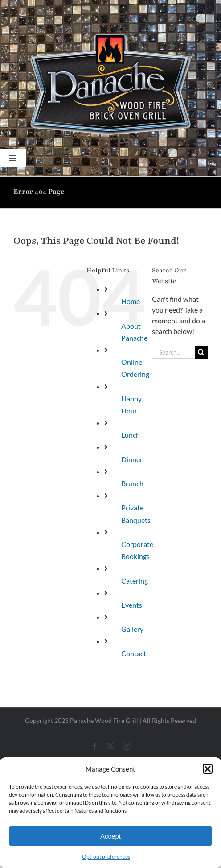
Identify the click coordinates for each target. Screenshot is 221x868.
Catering (135, 581)
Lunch (131, 435)
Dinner (132, 459)
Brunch (132, 483)
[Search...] (173, 352)
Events (132, 605)
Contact (134, 653)
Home (131, 301)
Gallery (132, 629)
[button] (208, 769)
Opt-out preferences (106, 857)
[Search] (201, 352)
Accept (110, 836)
